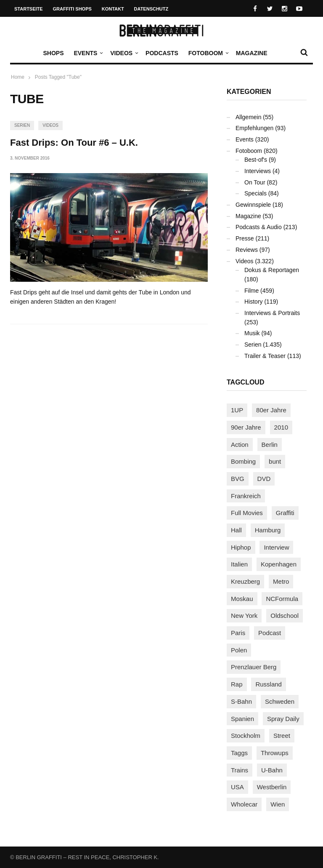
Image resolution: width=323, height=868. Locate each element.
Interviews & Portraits (272, 313)
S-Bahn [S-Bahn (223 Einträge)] (241, 701)
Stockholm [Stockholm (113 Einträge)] (246, 736)
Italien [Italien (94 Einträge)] (239, 564)
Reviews (247, 250)
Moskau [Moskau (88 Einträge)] (242, 599)
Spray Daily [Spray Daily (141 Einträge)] (283, 719)
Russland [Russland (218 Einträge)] (269, 684)
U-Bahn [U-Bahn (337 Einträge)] (272, 770)
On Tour (255, 182)
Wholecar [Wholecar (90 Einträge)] (244, 804)
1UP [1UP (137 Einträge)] (237, 410)
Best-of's (256, 160)
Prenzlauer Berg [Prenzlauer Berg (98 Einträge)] (254, 667)
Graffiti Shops (72, 9)
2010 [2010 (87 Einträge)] (281, 427)
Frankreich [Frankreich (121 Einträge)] (246, 496)
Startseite (29, 9)
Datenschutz (151, 9)
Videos (123, 53)
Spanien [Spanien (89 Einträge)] (242, 719)
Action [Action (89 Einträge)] (240, 445)
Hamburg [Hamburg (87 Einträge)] (268, 530)
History (254, 302)
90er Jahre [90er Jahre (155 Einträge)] (246, 427)
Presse (245, 238)
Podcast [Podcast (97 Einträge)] (270, 633)
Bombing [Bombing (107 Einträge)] (243, 461)
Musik (252, 333)
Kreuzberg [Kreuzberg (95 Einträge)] (245, 581)
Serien (22, 125)
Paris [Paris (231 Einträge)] (238, 633)
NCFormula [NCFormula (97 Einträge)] (282, 599)
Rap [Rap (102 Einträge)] (237, 684)
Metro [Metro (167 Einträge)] (281, 581)
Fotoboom (208, 53)
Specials (255, 193)
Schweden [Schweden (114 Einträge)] (280, 701)
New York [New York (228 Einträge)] (244, 616)
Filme (252, 291)
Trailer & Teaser (265, 356)
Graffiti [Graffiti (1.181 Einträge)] (285, 513)
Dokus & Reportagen (272, 270)
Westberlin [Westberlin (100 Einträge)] (272, 787)
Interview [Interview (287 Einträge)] (276, 547)
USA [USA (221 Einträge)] (237, 787)
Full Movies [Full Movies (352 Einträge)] (247, 513)
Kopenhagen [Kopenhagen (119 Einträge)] (279, 564)
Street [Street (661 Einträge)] (282, 736)
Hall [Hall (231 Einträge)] (236, 530)
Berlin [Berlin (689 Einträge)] (270, 445)
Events (87, 53)
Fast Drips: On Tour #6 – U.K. (74, 143)
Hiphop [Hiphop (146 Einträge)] (241, 547)
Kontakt (113, 9)
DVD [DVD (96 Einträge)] (264, 479)
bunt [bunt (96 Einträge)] (275, 461)
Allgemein (248, 117)
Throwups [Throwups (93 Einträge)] (275, 753)
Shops (53, 53)
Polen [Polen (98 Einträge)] (239, 650)
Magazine (252, 53)
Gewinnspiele (253, 205)
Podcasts (162, 53)
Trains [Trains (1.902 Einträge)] (240, 770)
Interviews (258, 171)
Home (18, 77)
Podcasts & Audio (259, 227)
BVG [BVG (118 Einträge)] (238, 479)
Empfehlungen (254, 128)
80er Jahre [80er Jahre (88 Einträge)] (271, 410)
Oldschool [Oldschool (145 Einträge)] (285, 616)
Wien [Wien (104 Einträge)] (278, 804)
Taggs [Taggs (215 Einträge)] (239, 753)
